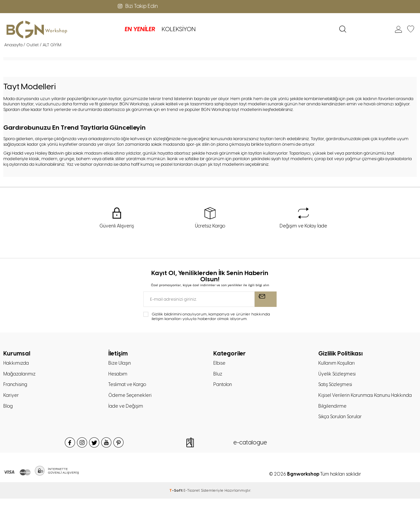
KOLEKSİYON (129, 29)
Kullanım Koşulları (338, 364)
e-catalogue (250, 459)
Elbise (220, 364)
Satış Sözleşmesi (337, 387)
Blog (9, 410)
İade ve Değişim (126, 410)
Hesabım (118, 376)
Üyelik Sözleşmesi (338, 376)
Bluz (218, 376)
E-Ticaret (192, 507)
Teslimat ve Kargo (128, 387)
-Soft (176, 507)
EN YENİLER (91, 29)
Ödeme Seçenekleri (131, 398)
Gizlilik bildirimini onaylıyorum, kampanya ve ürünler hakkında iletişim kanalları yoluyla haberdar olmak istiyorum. (211, 317)
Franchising (17, 387)
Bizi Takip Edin (137, 6)
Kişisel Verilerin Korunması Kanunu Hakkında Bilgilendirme (357, 410)
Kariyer (11, 398)
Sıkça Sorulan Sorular (342, 433)
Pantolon (224, 387)
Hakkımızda (17, 364)
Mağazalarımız (21, 376)
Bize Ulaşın (120, 364)
